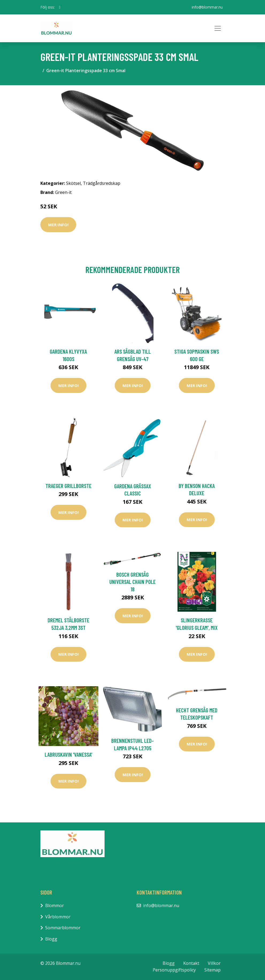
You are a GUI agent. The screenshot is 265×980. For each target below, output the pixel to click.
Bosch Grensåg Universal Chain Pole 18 (132, 582)
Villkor (214, 963)
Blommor (55, 905)
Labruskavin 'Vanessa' (68, 754)
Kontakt (191, 963)
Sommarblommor (63, 928)
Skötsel (73, 183)
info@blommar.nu (207, 7)
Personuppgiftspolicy (174, 970)
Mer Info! (58, 225)
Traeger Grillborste (68, 486)
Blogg (51, 939)
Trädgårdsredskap (102, 183)
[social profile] (60, 7)
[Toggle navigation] (218, 28)
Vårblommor (58, 917)
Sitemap (212, 970)
